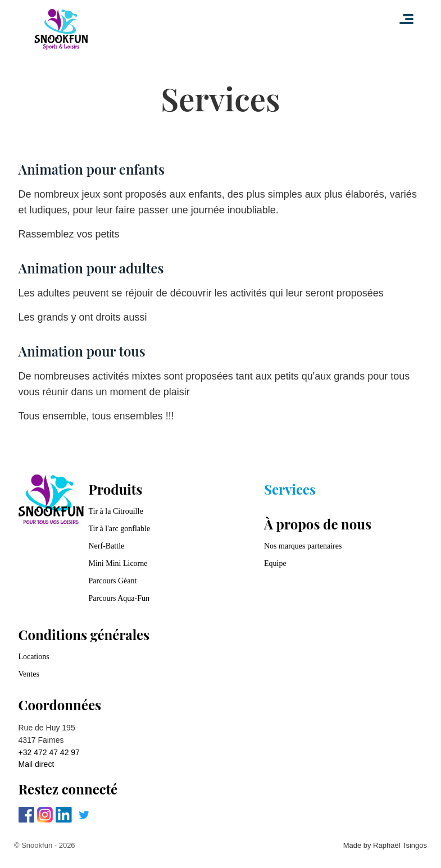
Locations (34, 657)
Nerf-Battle (107, 546)
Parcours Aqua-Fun (119, 598)
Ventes (29, 674)
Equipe (275, 563)
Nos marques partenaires (303, 546)
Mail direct (37, 764)
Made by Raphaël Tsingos (385, 845)
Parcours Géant (113, 581)
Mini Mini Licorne (118, 563)
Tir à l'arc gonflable (120, 529)
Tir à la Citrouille (116, 511)
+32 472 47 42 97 (49, 752)
